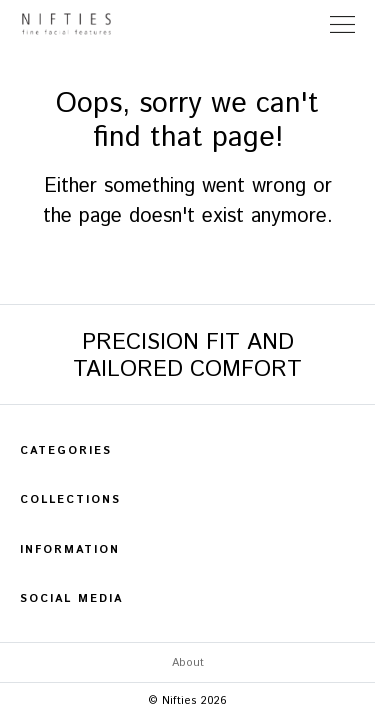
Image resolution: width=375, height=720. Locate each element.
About (188, 663)
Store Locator (304, 24)
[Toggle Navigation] (342, 24)
